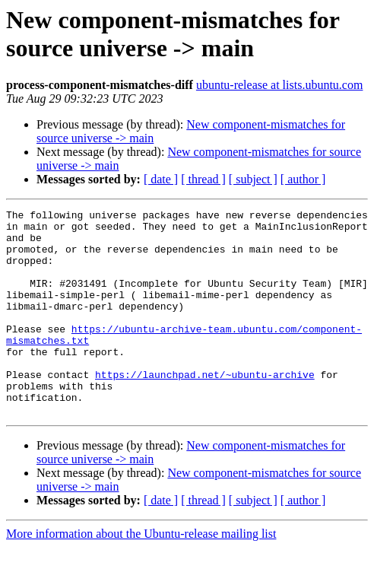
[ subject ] (253, 179)
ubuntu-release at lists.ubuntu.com (280, 85)
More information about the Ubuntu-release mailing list (141, 575)
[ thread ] (203, 179)
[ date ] (161, 179)
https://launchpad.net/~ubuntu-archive (205, 408)
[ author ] (303, 179)
